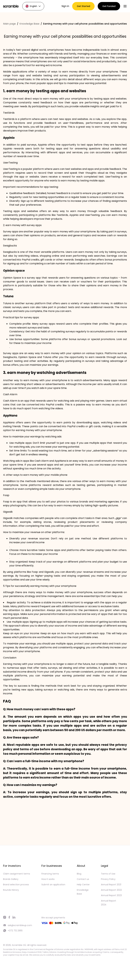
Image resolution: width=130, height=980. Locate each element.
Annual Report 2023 (111, 895)
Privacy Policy (108, 879)
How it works (48, 879)
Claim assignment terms (17, 874)
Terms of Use (108, 874)
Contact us (83, 879)
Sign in (65, 6)
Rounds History (11, 890)
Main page (9, 24)
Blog (79, 874)
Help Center (83, 885)
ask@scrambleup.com (18, 925)
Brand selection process (16, 885)
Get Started (83, 6)
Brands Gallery (11, 879)
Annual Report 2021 (111, 885)
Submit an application (53, 885)
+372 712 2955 (13, 931)
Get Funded (109, 6)
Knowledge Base (29, 24)
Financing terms (50, 874)
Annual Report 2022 (111, 890)
